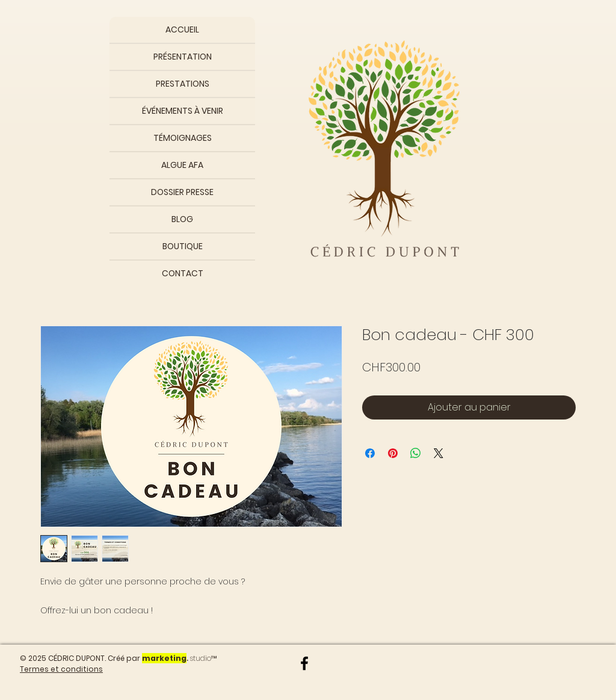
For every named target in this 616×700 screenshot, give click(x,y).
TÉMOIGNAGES (183, 138)
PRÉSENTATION (183, 57)
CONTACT (183, 273)
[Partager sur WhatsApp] (416, 453)
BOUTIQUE (183, 246)
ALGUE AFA (182, 165)
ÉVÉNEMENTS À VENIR (183, 111)
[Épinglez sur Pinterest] (393, 453)
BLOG (182, 219)
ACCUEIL (182, 29)
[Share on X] (439, 453)
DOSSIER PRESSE (182, 192)
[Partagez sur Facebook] (370, 453)
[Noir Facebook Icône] (304, 663)
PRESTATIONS (183, 84)
